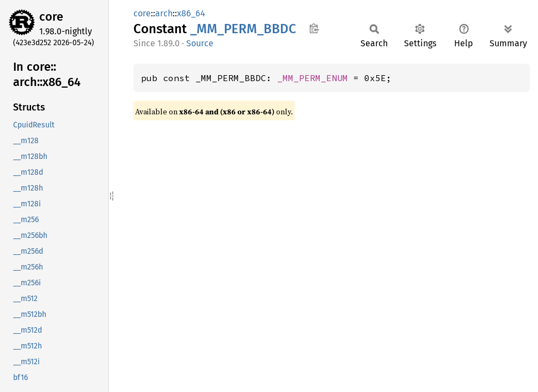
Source (200, 43)
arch (164, 13)
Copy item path (314, 28)
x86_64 (191, 13)
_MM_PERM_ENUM (313, 78)
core (51, 17)
